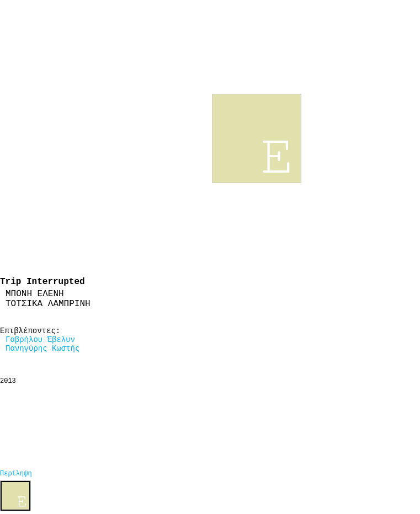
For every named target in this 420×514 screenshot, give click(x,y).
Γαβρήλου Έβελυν (40, 340)
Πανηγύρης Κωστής (42, 349)
